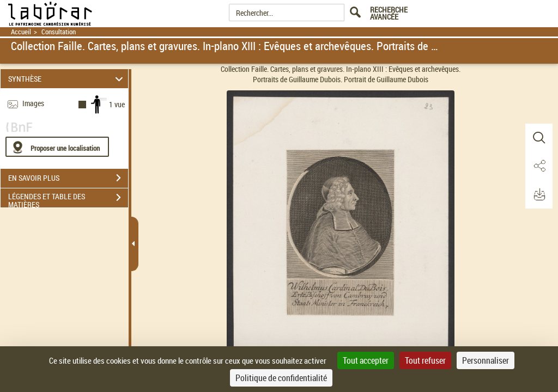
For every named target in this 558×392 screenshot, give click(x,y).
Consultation (59, 32)
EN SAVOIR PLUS (68, 178)
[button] (539, 138)
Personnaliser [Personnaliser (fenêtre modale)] (486, 360)
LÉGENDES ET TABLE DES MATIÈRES (68, 199)
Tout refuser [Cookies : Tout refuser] (425, 360)
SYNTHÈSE (67, 79)
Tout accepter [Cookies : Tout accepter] (366, 360)
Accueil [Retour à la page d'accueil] (21, 32)
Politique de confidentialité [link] (281, 378)
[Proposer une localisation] (57, 147)
